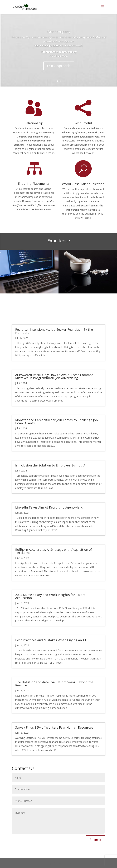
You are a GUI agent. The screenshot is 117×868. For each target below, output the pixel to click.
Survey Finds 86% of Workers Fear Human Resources (54, 727)
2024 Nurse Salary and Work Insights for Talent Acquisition (50, 596)
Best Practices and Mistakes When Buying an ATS (52, 640)
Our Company (59, 32)
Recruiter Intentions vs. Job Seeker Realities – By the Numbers (54, 331)
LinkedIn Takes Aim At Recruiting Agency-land (49, 507)
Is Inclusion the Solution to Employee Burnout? (50, 465)
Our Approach (59, 66)
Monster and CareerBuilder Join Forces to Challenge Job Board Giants (57, 422)
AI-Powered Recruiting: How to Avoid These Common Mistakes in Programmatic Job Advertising (54, 376)
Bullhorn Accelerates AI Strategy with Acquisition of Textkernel (54, 551)
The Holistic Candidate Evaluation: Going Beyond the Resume (54, 684)
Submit (96, 840)
